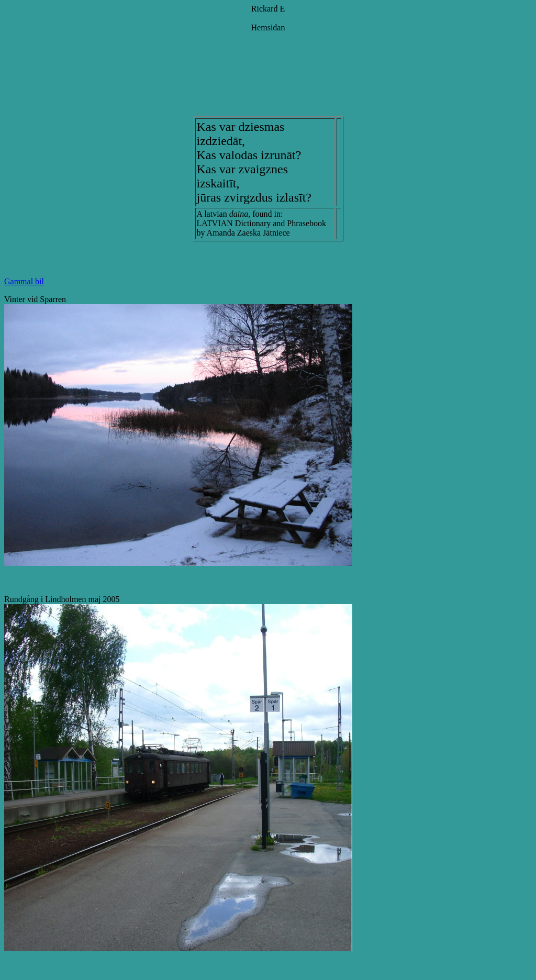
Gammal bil (24, 281)
